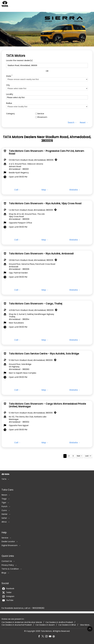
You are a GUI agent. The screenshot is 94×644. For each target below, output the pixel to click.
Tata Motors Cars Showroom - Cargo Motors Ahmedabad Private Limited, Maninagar (47, 405)
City (8, 85)
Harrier (5, 514)
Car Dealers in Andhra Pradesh (59, 622)
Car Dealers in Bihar (67, 625)
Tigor (4, 503)
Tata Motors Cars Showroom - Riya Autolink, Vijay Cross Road (45, 203)
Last (87, 456)
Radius (9, 103)
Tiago (4, 499)
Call (16, 190)
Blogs (4, 573)
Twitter (7, 593)
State (9, 76)
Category (10, 114)
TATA (4, 479)
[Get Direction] (57, 160)
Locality (10, 94)
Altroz (4, 522)
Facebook (8, 589)
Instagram (8, 596)
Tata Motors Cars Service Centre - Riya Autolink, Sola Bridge (44, 354)
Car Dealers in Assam (45, 625)
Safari (4, 518)
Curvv (4, 510)
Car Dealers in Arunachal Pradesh (17, 625)
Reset (83, 123)
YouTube (8, 600)
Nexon (4, 495)
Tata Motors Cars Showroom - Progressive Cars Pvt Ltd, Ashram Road (46, 152)
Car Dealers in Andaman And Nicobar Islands (22, 622)
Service (41, 114)
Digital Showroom (10, 545)
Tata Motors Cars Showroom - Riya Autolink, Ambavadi (41, 253)
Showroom (42, 117)
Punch (4, 507)
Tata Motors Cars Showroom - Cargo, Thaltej (35, 304)
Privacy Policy (8, 565)
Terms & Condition (10, 569)
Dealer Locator (8, 542)
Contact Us (7, 561)
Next (79, 456)
